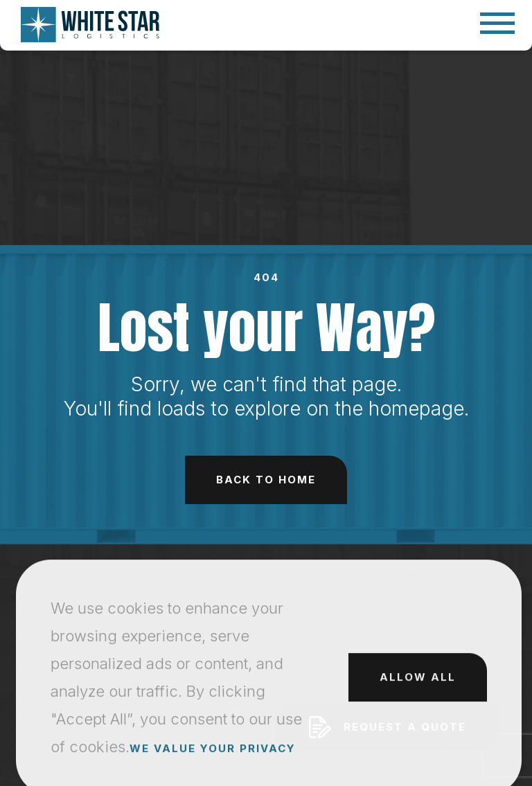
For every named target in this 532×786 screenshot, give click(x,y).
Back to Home (266, 480)
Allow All (418, 732)
